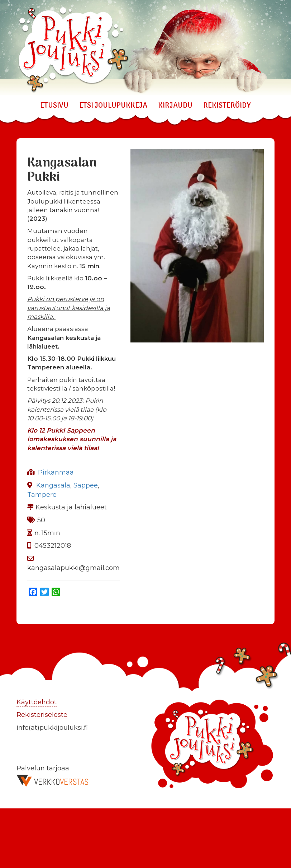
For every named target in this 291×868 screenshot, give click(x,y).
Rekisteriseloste (42, 715)
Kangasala (53, 485)
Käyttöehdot (37, 702)
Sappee (86, 485)
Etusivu (54, 106)
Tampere (42, 495)
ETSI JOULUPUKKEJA (113, 106)
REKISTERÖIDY (227, 106)
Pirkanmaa (56, 472)
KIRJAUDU (175, 106)
